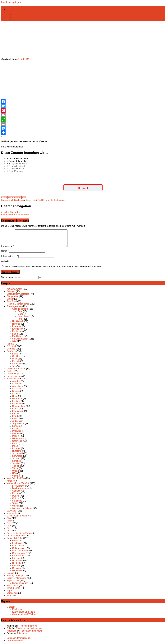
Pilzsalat (16, 566)
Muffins (16, 496)
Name (5, 251)
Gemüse (11, 349)
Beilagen (11, 291)
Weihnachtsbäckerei (22, 508)
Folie (9, 628)
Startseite (11, 7)
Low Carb (11, 511)
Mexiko (16, 436)
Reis (9, 531)
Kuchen (16, 493)
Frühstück (12, 346)
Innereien (17, 326)
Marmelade (13, 198)
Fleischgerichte (14, 306)
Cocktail (16, 356)
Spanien (16, 463)
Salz (24, 198)
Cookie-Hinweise (15, 640)
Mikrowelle (12, 513)
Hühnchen (23, 316)
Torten (15, 503)
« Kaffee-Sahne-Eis (11, 212)
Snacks (10, 573)
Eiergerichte (13, 296)
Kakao (4, 198)
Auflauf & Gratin (14, 289)
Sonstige (16, 461)
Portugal (16, 448)
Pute (20, 319)
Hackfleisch (18, 321)
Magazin (11, 12)
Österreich (17, 441)
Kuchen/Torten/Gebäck (18, 483)
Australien (17, 389)
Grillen (10, 371)
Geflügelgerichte (20, 309)
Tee (14, 366)
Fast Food (12, 301)
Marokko (16, 433)
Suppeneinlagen (20, 583)
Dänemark (17, 399)
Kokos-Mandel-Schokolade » (15, 215)
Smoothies (17, 364)
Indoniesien (18, 411)
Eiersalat (16, 541)
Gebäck (16, 491)
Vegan (10, 590)
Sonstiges (17, 501)
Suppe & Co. (13, 581)
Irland (15, 416)
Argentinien (18, 386)
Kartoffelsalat (19, 556)
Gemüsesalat (19, 553)
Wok (9, 595)
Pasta (9, 523)
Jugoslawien (18, 423)
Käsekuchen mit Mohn (32, 631)
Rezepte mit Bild (34, 200)
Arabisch (16, 384)
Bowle (15, 354)
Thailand (16, 466)
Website (5, 261)
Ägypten (16, 381)
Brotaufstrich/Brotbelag (12, 200)
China (15, 394)
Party (9, 521)
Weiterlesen (83, 188)
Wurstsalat (17, 571)
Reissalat (17, 568)
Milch (15, 359)
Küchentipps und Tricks (24, 17)
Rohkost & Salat (15, 538)
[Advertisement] (71, 80)
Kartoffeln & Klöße (16, 478)
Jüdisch (16, 421)
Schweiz (16, 458)
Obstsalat (17, 563)
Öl (20, 198)
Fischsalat (17, 543)
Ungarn (16, 471)
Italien (15, 419)
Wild (14, 341)
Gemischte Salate (21, 551)
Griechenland (19, 406)
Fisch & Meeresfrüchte (18, 304)
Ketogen (11, 481)
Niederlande (18, 438)
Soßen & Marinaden (16, 578)
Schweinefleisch (20, 339)
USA (14, 473)
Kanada (16, 426)
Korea (15, 428)
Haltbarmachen (14, 376)
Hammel (16, 324)
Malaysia (17, 431)
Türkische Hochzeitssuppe (29, 628)
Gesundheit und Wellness (25, 19)
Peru (15, 443)
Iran (14, 414)
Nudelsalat (17, 561)
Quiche (16, 498)
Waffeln (16, 506)
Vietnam (16, 476)
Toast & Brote (13, 588)
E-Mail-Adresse (9, 256)
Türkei (15, 468)
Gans (20, 314)
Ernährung (17, 14)
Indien (15, 409)
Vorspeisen (12, 593)
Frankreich (17, 404)
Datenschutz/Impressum (19, 638)
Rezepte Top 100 (15, 9)
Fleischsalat (18, 546)
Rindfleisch (18, 336)
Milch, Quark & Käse (17, 516)
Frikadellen (23, 633)
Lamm (15, 334)
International (13, 379)
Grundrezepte (13, 374)
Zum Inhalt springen (11, 2)
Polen (15, 446)
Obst (9, 518)
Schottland (17, 453)
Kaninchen (17, 331)
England (16, 401)
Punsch (16, 361)
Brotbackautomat (21, 488)
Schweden (17, 456)
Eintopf (10, 299)
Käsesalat (17, 558)
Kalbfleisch (18, 329)
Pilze (9, 526)
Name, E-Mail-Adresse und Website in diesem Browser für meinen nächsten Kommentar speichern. (53, 266)
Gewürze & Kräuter (16, 369)
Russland (17, 451)
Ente (20, 311)
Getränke (11, 351)
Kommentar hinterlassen (54, 200)
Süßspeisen (13, 585)
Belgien (16, 391)
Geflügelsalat (19, 548)
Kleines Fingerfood (28, 626)
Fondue (10, 344)
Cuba (15, 396)
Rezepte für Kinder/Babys (19, 533)
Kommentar (8, 246)
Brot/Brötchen (19, 486)
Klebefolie (12, 631)
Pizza (9, 528)
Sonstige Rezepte (15, 576)
